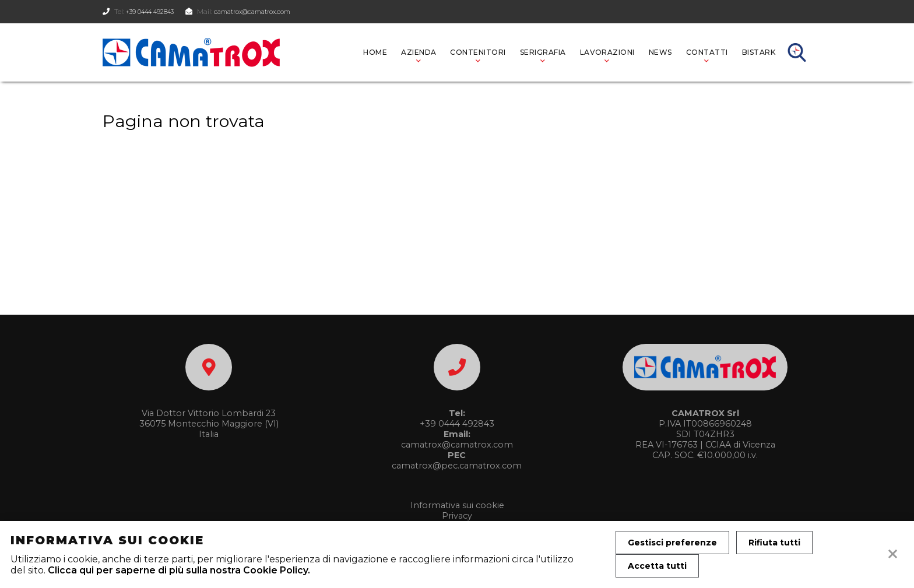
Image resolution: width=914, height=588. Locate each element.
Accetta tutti (657, 566)
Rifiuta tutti (774, 543)
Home (375, 52)
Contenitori (478, 52)
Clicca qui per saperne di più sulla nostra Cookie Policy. (179, 570)
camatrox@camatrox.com (269, 11)
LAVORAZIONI (607, 52)
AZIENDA (419, 52)
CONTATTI (707, 52)
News (660, 52)
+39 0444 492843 (155, 11)
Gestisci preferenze (672, 543)
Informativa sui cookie (457, 505)
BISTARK (759, 52)
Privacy (457, 516)
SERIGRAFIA (543, 52)
